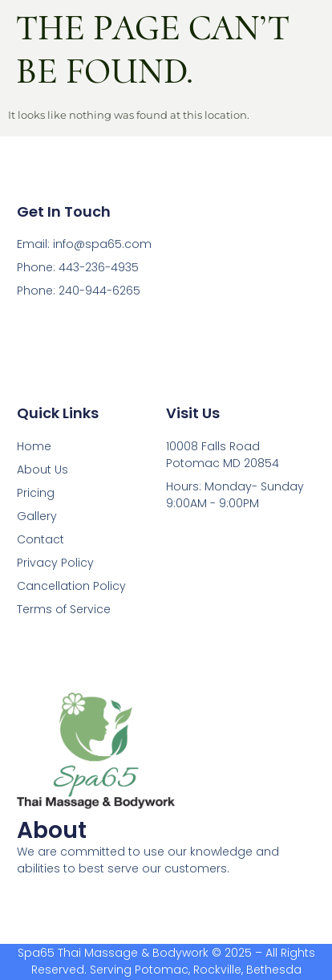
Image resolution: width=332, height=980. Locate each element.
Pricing (36, 493)
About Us (43, 470)
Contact (40, 539)
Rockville (217, 970)
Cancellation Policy (71, 586)
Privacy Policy (55, 563)
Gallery (37, 516)
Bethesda (274, 970)
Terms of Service (64, 609)
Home (34, 446)
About (52, 830)
